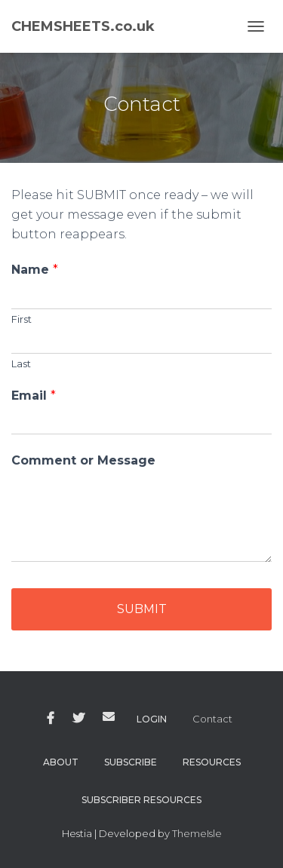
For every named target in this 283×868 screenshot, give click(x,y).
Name (35, 270)
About (61, 762)
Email (34, 396)
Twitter (78, 719)
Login (152, 719)
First (22, 319)
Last (21, 363)
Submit (142, 609)
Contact (212, 719)
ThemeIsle (197, 833)
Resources (212, 762)
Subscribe (131, 762)
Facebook (51, 719)
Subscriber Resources (141, 800)
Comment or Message (83, 460)
